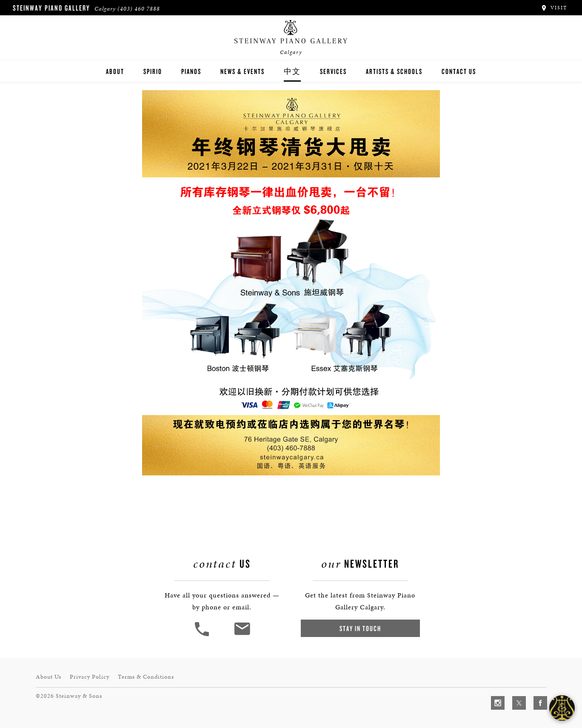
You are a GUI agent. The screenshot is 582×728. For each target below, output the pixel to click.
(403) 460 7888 (139, 9)
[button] (203, 635)
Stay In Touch (360, 628)
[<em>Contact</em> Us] (242, 635)
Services (333, 71)
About (115, 71)
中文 (292, 71)
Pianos (191, 71)
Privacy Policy (90, 677)
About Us (48, 677)
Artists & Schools (394, 71)
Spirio (153, 71)
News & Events (242, 71)
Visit (554, 8)
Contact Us (459, 71)
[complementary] (520, 681)
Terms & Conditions (146, 677)
